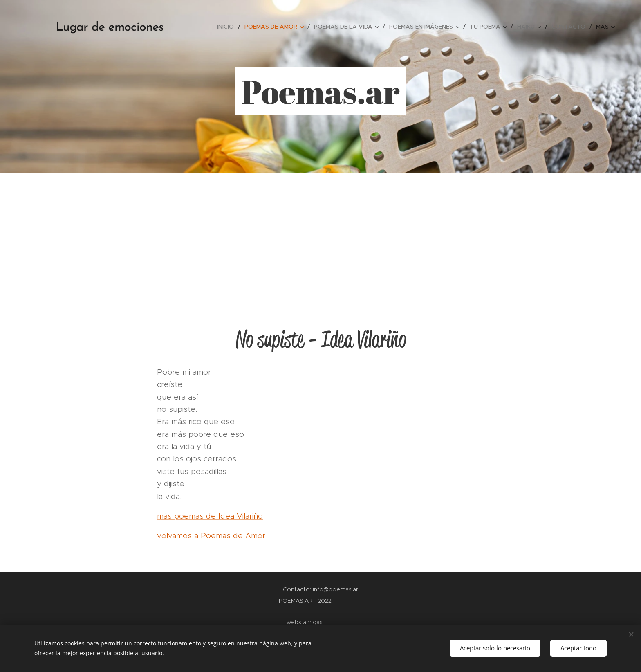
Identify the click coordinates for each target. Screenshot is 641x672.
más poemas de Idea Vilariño (210, 516)
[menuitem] (228, 27)
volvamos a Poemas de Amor (211, 536)
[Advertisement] (320, 235)
